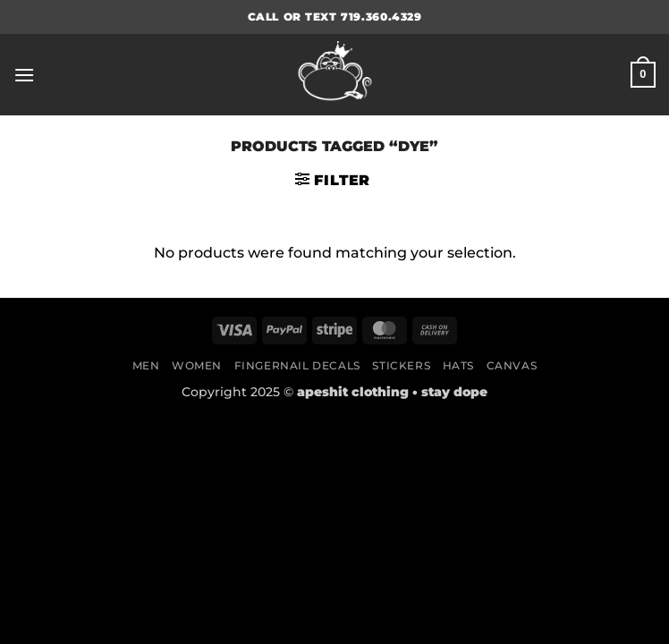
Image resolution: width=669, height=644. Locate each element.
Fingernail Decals (297, 365)
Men (146, 365)
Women (197, 365)
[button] (24, 75)
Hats (458, 365)
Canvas (512, 365)
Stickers (401, 365)
